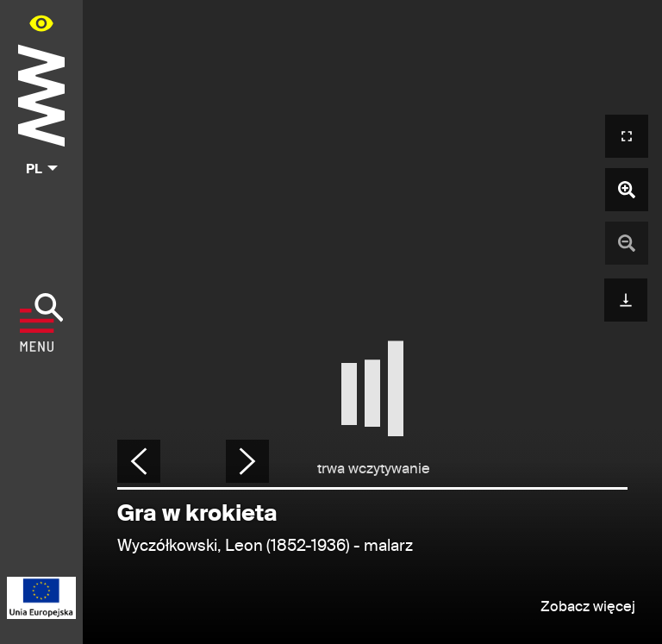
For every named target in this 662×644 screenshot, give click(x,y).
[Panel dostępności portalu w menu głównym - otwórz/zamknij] (41, 23)
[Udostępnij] (627, 465)
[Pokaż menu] (42, 322)
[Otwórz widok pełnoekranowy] (627, 136)
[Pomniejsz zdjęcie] (627, 243)
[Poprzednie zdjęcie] (139, 461)
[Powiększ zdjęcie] (627, 190)
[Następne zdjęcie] (247, 461)
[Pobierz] (626, 298)
